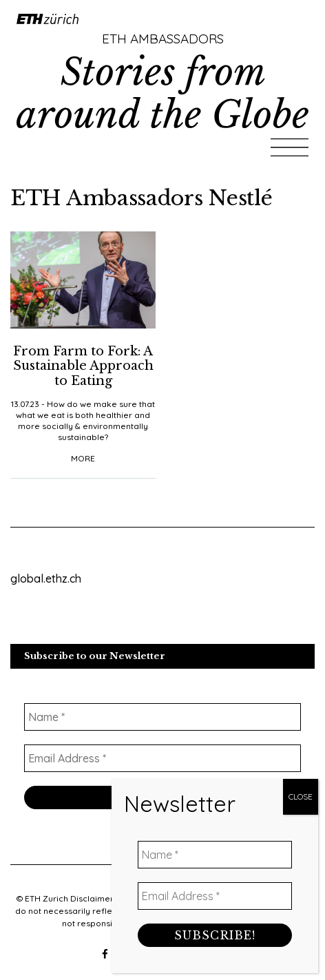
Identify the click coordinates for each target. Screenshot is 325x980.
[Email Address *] (215, 963)
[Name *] (215, 921)
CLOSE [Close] (301, 863)
